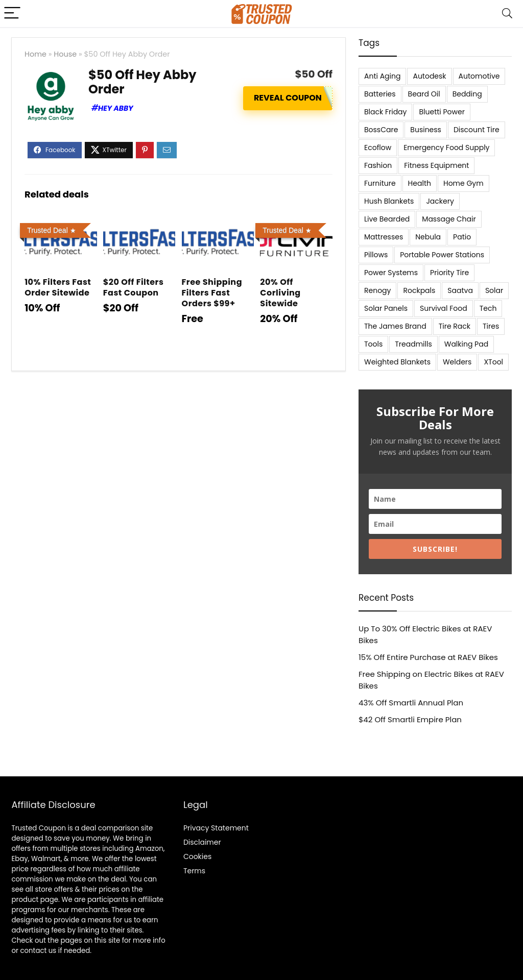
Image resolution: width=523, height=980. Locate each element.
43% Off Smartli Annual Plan (411, 703)
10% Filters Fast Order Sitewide (58, 287)
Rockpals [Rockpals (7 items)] (419, 290)
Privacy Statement (216, 828)
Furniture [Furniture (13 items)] (380, 183)
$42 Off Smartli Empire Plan (410, 719)
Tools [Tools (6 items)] (373, 344)
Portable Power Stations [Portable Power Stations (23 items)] (442, 255)
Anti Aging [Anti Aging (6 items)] (382, 76)
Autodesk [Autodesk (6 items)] (429, 76)
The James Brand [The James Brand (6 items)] (395, 326)
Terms (194, 871)
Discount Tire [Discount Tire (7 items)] (477, 130)
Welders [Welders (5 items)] (457, 362)
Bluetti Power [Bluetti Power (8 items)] (442, 112)
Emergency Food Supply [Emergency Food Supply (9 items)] (446, 148)
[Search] (507, 14)
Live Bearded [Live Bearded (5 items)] (387, 219)
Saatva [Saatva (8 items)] (460, 290)
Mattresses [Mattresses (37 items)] (384, 237)
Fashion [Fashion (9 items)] (378, 165)
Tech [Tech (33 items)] (488, 308)
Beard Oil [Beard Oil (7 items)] (424, 94)
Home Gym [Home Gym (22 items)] (463, 183)
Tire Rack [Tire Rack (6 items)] (455, 326)
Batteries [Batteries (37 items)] (380, 94)
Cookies (197, 856)
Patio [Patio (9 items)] (462, 237)
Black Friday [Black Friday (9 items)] (385, 112)
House (65, 54)
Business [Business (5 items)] (426, 130)
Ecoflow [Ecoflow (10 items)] (378, 148)
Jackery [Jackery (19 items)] (440, 201)
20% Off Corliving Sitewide (280, 293)
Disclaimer (202, 842)
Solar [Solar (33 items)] (494, 290)
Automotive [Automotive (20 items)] (479, 76)
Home (35, 54)
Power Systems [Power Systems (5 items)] (391, 273)
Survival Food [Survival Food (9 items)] (444, 308)
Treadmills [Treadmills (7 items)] (413, 344)
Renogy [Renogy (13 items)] (377, 290)
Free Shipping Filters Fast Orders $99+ (212, 293)
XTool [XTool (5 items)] (493, 362)
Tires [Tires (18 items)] (491, 326)
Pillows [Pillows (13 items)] (376, 255)
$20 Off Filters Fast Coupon (134, 287)
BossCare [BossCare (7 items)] (381, 130)
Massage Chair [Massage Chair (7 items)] (449, 219)
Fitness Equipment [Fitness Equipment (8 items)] (436, 165)
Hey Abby (116, 108)
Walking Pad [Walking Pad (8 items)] (466, 344)
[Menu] (12, 14)
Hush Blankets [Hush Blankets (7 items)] (389, 201)
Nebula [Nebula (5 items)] (428, 237)
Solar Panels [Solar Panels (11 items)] (386, 308)
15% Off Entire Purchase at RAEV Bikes (428, 657)
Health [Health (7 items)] (420, 183)
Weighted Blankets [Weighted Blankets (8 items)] (397, 362)
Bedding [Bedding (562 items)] (467, 94)
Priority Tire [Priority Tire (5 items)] (449, 273)
